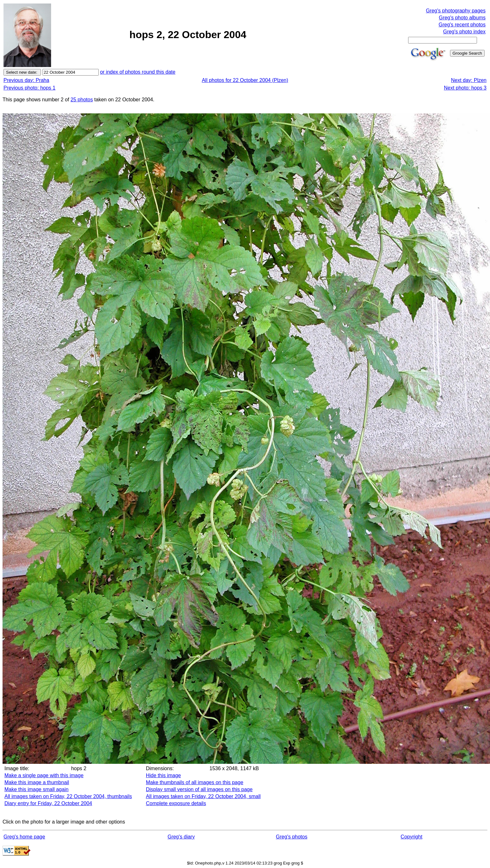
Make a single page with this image (44, 775)
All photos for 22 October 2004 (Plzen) (245, 80)
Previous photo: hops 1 (30, 88)
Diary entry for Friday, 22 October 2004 (48, 803)
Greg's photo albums (462, 18)
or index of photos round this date (138, 72)
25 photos (82, 100)
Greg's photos (291, 837)
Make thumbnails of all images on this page (195, 782)
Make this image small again (36, 789)
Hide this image (163, 775)
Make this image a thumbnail (37, 782)
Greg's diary (181, 837)
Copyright (411, 837)
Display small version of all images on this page (199, 789)
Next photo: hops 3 (465, 88)
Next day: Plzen (469, 80)
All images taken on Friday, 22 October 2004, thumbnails (68, 796)
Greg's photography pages (456, 11)
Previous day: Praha (26, 80)
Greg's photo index (464, 32)
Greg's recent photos (462, 25)
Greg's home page (24, 837)
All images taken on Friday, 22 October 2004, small (203, 796)
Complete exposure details (176, 803)
